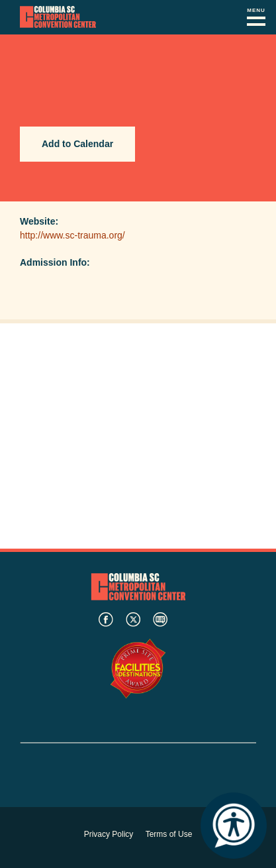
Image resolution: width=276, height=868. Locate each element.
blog (160, 620)
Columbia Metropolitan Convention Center (58, 17)
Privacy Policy (109, 834)
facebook (106, 620)
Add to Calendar (77, 144)
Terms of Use (169, 834)
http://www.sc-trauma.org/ (72, 235)
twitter (133, 620)
